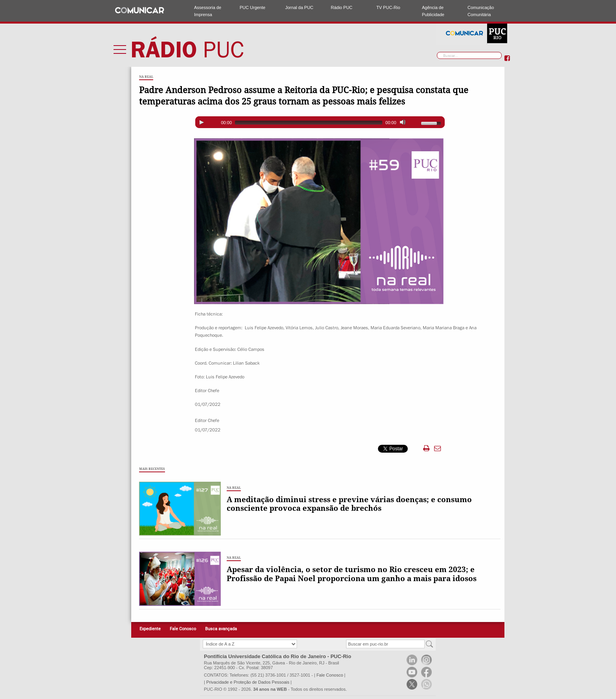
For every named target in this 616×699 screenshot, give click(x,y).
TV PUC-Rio (388, 7)
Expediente (150, 629)
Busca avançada (221, 629)
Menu (120, 49)
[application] (320, 122)
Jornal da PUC (299, 7)
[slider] (309, 123)
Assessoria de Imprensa (208, 11)
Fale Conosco (183, 629)
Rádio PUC (342, 7)
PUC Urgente (252, 7)
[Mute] (403, 122)
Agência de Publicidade (433, 11)
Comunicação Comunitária (481, 11)
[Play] (202, 122)
